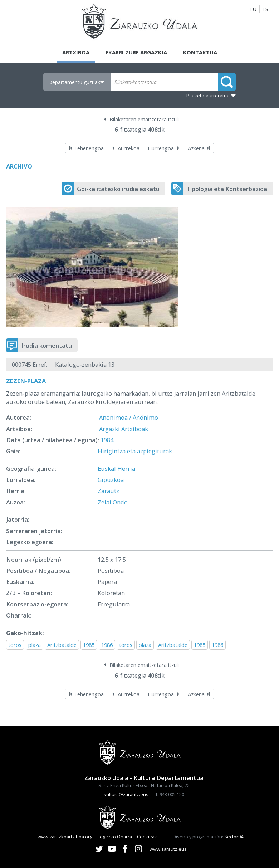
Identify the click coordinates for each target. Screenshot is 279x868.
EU (253, 9)
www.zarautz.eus (168, 849)
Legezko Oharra (115, 837)
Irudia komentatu (46, 345)
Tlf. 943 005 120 (168, 794)
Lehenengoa (89, 148)
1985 (89, 645)
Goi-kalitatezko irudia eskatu (118, 189)
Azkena (196, 148)
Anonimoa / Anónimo (129, 417)
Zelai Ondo (113, 502)
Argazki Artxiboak (124, 429)
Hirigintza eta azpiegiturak (135, 451)
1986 (107, 645)
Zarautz (108, 491)
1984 (107, 440)
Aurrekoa (129, 148)
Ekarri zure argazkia (136, 52)
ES (265, 9)
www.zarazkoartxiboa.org (65, 837)
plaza (35, 645)
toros (15, 645)
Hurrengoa (161, 148)
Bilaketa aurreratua (208, 96)
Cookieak (147, 837)
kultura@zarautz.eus (126, 794)
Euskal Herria (116, 469)
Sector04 (234, 837)
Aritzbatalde (62, 645)
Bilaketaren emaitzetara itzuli (144, 119)
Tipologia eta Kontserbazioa (227, 189)
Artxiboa (76, 52)
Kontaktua (200, 52)
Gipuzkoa (111, 480)
